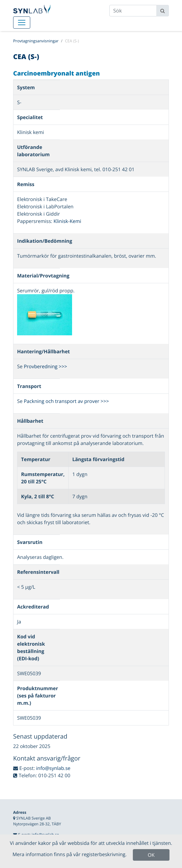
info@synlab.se (53, 768)
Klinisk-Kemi (67, 221)
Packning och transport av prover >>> (66, 401)
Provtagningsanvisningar (36, 41)
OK (151, 855)
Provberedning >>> (45, 366)
